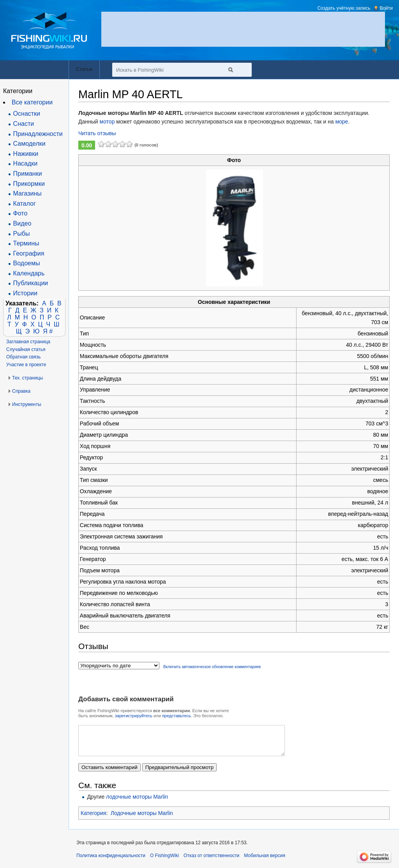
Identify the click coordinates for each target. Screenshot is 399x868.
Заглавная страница (28, 342)
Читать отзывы (97, 133)
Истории (25, 293)
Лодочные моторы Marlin (142, 819)
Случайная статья (26, 349)
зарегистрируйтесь (134, 716)
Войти (386, 8)
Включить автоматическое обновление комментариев (212, 667)
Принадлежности (38, 134)
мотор (107, 122)
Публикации (31, 283)
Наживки (26, 154)
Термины (26, 243)
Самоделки (29, 144)
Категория (93, 819)
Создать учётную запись (344, 8)
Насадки (26, 163)
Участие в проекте (26, 365)
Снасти (24, 124)
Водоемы (27, 263)
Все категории (32, 102)
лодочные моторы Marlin (137, 803)
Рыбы (22, 234)
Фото (20, 213)
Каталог (25, 204)
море (342, 122)
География (29, 253)
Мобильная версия (265, 861)
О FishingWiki (164, 861)
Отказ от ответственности (211, 861)
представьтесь (177, 716)
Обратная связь (23, 357)
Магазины (27, 193)
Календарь (29, 273)
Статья (84, 69)
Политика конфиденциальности (111, 861)
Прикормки (29, 184)
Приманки (28, 174)
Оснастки (27, 114)
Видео (22, 223)
